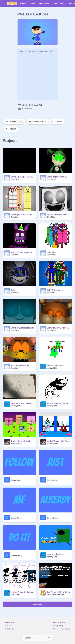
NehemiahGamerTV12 (55, 595)
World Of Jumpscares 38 (22, 177)
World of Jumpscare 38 (21, 252)
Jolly (13, 290)
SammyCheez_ (17, 480)
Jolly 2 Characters (55, 290)
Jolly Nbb (51, 252)
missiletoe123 (16, 444)
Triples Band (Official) (21, 441)
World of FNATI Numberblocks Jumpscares (59, 215)
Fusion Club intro (55, 366)
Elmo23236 (15, 179)
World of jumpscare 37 (57, 177)
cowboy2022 (52, 368)
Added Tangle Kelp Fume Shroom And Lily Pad (59, 441)
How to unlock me (55, 554)
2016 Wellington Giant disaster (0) (59, 403)
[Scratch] (12, 3)
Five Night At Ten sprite (21, 215)
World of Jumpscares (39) (22, 328)
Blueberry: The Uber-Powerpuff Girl (23, 403)
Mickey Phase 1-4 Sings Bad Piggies (23, 592)
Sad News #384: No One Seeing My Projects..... (59, 592)
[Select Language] (38, 638)
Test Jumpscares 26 (20, 366)
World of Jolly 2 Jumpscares (59, 328)
